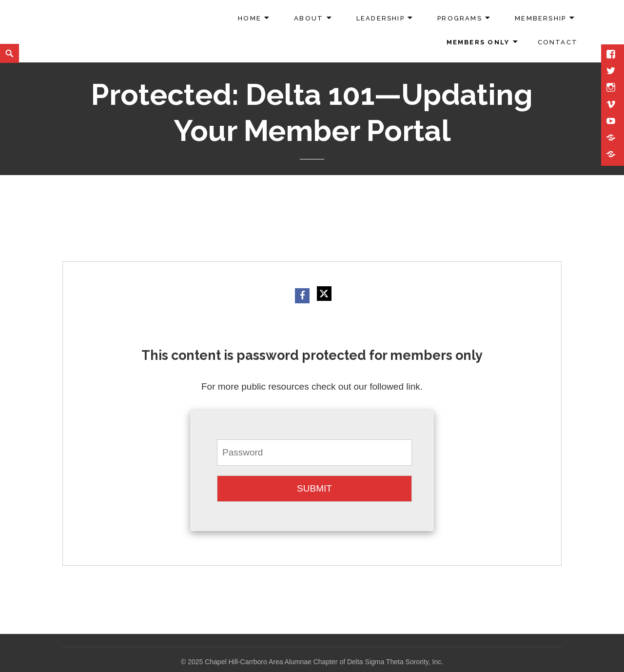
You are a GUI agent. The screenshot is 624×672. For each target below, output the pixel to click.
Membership (540, 18)
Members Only (478, 42)
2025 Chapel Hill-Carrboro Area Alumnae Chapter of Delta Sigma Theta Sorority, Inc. (315, 662)
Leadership (380, 18)
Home (250, 18)
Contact (558, 42)
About (309, 18)
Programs (460, 18)
